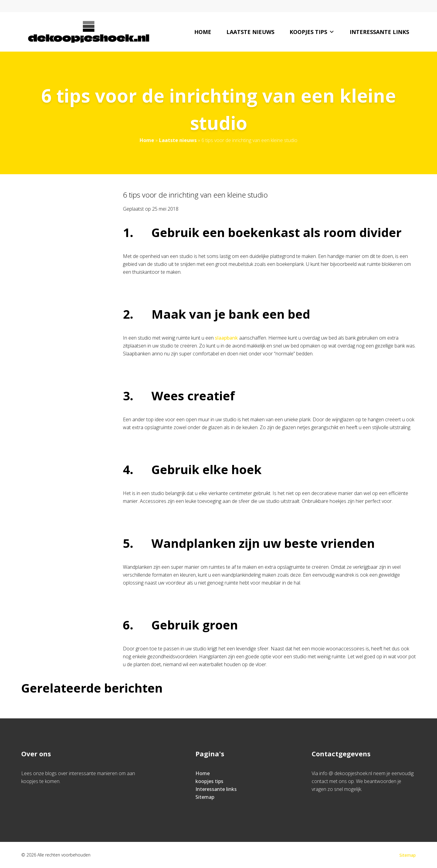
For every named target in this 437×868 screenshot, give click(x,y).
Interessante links (379, 32)
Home (203, 32)
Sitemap (205, 797)
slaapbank (226, 338)
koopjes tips (312, 32)
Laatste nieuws (250, 32)
